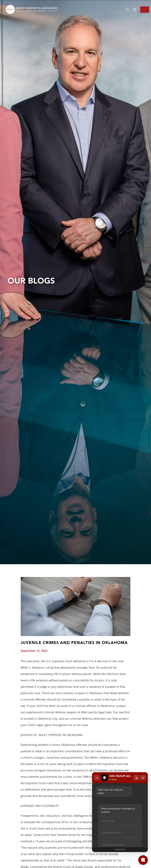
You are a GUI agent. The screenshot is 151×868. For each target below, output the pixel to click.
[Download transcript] (137, 778)
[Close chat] (143, 778)
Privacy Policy (120, 850)
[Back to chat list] (97, 778)
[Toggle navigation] (145, 10)
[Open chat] (143, 860)
